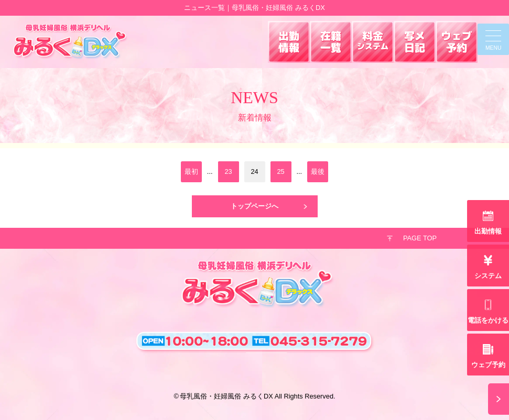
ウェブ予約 (488, 365)
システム (488, 276)
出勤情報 (488, 231)
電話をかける (488, 320)
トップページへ (254, 206)
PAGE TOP (420, 238)
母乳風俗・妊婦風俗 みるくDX (226, 396)
